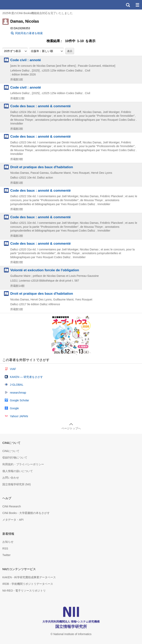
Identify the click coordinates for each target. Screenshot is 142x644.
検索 (128, 5)
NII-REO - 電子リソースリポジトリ (24, 591)
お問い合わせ (11, 478)
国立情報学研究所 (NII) (17, 484)
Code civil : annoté (26, 60)
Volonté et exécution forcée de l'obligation (45, 270)
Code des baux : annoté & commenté (41, 106)
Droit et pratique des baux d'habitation (42, 167)
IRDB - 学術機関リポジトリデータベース (28, 584)
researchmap (18, 393)
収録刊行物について (15, 458)
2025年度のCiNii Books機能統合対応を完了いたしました (38, 13)
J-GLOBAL (17, 385)
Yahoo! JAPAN (19, 416)
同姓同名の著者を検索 (29, 33)
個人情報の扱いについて (18, 471)
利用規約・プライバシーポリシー (23, 464)
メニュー (137, 5)
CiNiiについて (11, 451)
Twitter (6, 555)
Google (14, 408)
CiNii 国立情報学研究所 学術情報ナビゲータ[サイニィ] (17, 5)
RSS (5, 548)
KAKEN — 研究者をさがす (26, 377)
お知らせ (8, 542)
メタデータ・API (13, 520)
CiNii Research (12, 506)
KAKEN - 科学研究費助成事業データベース (29, 577)
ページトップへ (71, 428)
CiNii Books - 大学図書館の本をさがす (26, 513)
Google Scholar (20, 400)
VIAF (13, 369)
